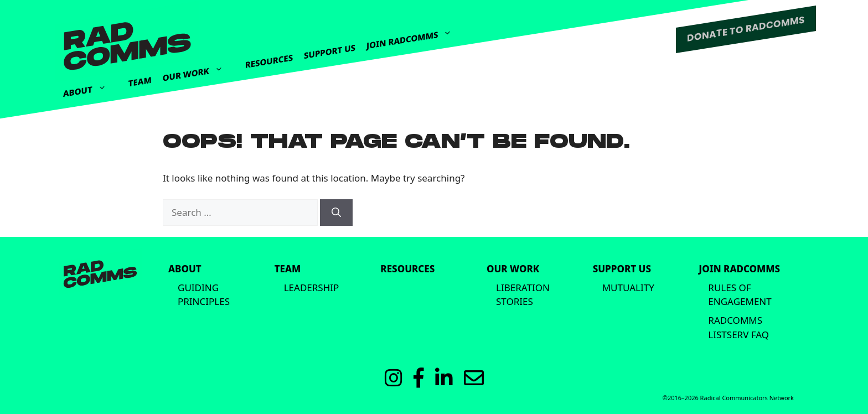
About (90, 87)
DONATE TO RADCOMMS (746, 29)
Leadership (312, 288)
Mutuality (628, 288)
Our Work (198, 69)
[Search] (336, 213)
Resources (269, 61)
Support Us (330, 51)
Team (140, 82)
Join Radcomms (415, 35)
